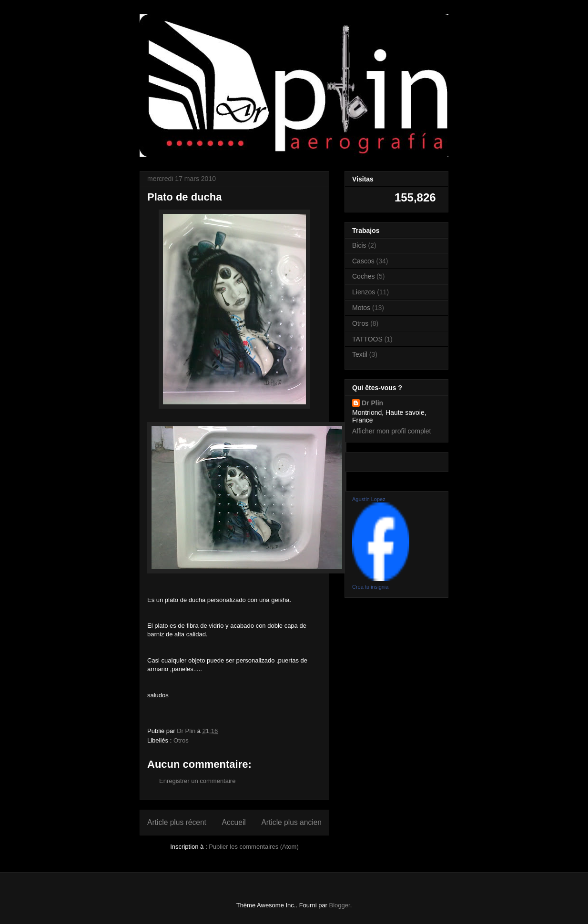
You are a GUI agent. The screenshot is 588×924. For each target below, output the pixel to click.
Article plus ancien (291, 822)
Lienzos (364, 292)
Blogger (340, 905)
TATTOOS (367, 339)
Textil (360, 354)
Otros (181, 740)
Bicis (359, 245)
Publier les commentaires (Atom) (254, 847)
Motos (361, 308)
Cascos (363, 261)
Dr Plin (372, 403)
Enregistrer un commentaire (197, 781)
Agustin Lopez (369, 499)
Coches (363, 276)
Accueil (234, 822)
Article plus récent (177, 822)
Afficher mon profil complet (391, 431)
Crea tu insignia (370, 587)
